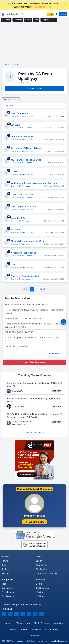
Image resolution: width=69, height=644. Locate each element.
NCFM (14, 171)
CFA (13, 264)
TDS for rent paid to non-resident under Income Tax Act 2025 (32, 339)
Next (43, 289)
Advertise (59, 623)
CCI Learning (43, 588)
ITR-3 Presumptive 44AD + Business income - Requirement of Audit (34, 311)
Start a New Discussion (34, 362)
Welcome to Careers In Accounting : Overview (34, 183)
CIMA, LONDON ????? (22, 195)
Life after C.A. (18, 218)
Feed (4, 584)
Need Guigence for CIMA (23, 206)
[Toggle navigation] (23, 14)
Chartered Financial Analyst (25, 276)
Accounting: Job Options (23, 253)
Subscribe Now (34, 522)
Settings (6, 573)
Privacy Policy (52, 629)
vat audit (15, 125)
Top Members (8, 592)
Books (28, 20)
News (39, 557)
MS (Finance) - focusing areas (26, 160)
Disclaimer (36, 629)
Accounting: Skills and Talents (26, 148)
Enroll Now (57, 391)
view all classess (35, 433)
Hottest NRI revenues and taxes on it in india (26, 305)
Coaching (18, 20)
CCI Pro (40, 596)
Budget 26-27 (9, 580)
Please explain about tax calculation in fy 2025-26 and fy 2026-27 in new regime (33, 325)
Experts (40, 561)
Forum (5, 561)
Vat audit (15, 230)
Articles (5, 557)
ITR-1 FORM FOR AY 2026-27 (19, 332)
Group (41, 592)
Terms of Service (18, 629)
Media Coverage (42, 623)
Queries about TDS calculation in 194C (24, 318)
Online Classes (35, 375)
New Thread (35, 89)
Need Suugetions (20, 113)
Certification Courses (46, 573)
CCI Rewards (8, 596)
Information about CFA (22, 136)
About (8, 623)
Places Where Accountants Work (27, 241)
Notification (42, 569)
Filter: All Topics (10, 99)
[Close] (66, 4)
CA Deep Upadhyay (26, 116)
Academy (6, 20)
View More (56, 353)
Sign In (63, 14)
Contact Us (34, 636)
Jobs (36, 20)
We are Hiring (23, 623)
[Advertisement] (34, 42)
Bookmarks (7, 588)
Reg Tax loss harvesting (16, 346)
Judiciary (6, 569)
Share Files (41, 565)
